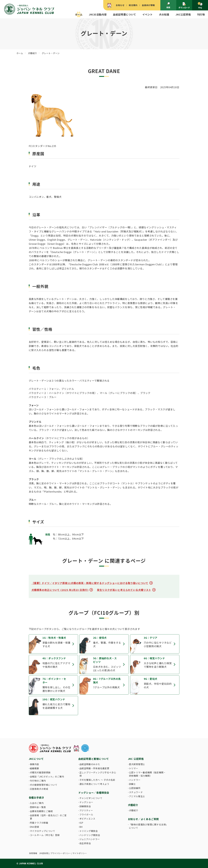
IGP (81, 823)
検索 (168, 5)
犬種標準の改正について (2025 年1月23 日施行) (60, 590)
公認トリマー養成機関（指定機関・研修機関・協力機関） (147, 774)
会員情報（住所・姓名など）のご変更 (48, 817)
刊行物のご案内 (38, 781)
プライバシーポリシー (61, 853)
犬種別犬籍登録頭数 (40, 772)
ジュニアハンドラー (90, 839)
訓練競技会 (85, 806)
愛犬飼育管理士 (137, 764)
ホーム (79, 14)
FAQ (200, 5)
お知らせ (120, 5)
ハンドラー (135, 780)
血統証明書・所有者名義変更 (94, 768)
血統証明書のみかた (90, 764)
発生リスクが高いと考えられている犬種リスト (124, 590)
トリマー (134, 768)
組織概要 (34, 768)
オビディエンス (87, 819)
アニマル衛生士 (137, 796)
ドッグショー (86, 802)
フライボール (86, 814)
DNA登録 (35, 827)
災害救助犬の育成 (39, 789)
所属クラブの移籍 (39, 823)
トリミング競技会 (89, 831)
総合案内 (133, 5)
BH (81, 827)
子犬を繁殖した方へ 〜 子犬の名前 (97, 780)
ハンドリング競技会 (90, 835)
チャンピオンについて (91, 798)
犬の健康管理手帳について (44, 785)
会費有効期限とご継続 (41, 811)
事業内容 (34, 764)
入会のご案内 (37, 803)
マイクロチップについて (43, 831)
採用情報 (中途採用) (39, 853)
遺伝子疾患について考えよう (94, 784)
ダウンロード (184, 5)
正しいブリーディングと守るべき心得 (98, 774)
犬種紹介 (134, 810)
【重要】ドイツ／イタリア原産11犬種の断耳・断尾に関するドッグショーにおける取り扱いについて (90, 583)
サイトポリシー (80, 853)
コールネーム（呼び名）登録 (45, 835)
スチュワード (136, 792)
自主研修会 (85, 843)
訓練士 (132, 784)
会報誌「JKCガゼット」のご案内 (47, 777)
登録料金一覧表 (38, 807)
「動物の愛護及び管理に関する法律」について (148, 826)
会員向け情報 (148, 5)
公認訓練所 (135, 788)
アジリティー (86, 810)
